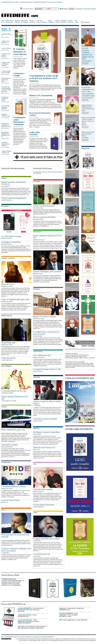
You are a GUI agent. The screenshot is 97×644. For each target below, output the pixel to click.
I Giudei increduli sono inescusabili (6, 72)
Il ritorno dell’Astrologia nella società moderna (71, 289)
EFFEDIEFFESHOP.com (9, 579)
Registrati (93, 9)
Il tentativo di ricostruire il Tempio (5, 99)
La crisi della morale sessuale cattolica (71, 119)
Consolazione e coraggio (19, 74)
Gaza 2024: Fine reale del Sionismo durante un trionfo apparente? (6, 89)
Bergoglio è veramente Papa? (6, 115)
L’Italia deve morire (8, 358)
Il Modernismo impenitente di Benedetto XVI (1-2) (6, 135)
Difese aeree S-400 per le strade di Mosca (88, 134)
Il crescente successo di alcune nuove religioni (71, 64)
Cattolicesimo (9, 22)
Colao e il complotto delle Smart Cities (15, 300)
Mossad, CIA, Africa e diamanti (45, 317)
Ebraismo (17, 22)
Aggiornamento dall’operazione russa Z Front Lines (88, 107)
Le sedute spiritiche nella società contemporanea (71, 261)
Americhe (17, 21)
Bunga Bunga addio (8, 343)
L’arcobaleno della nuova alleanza (14, 487)
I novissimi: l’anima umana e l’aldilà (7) (6, 144)
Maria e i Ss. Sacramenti (41, 95)
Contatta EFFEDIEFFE (66, 613)
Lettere (76, 22)
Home (3, 21)
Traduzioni (71, 22)
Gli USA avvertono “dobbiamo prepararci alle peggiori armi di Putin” (87, 54)
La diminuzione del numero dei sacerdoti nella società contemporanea (71, 35)
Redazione (30, 2)
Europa (32, 21)
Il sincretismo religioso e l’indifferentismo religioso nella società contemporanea (72, 233)
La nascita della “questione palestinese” (5, 107)
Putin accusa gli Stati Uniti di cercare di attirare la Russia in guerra (88, 120)
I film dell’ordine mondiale (43, 489)
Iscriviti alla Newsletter (25, 620)
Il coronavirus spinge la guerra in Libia (47, 369)
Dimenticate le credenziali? (83, 9)
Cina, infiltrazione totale (42, 355)
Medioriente (24, 21)
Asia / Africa (39, 21)
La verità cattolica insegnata (11, 236)
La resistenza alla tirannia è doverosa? (6, 55)
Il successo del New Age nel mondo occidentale (71, 92)
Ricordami (65, 9)
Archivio (16, 2)
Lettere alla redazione (25, 615)
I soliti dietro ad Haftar (10, 445)
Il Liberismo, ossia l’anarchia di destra (6, 80)
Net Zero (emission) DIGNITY (44, 217)
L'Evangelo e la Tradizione (11, 242)
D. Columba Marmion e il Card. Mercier (20, 52)
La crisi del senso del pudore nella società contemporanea (71, 204)
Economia (32, 22)
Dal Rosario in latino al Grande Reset (47, 432)
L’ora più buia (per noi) (42, 554)
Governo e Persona (6, 48)
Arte (76, 21)
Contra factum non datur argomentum (75, 362)
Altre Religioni (25, 22)
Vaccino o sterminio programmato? (14, 198)
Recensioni (64, 21)
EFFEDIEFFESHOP (7, 2)
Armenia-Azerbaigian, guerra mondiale (47, 272)
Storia (3, 22)
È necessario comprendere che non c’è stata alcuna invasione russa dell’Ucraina (88, 92)
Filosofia (57, 21)
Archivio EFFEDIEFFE (25, 608)
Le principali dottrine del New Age (14, 391)
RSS (61, 620)
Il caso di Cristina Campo (11, 500)
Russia (50, 21)
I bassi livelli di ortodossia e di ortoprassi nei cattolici (72, 147)
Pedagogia (51, 22)
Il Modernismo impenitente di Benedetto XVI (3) (6, 125)
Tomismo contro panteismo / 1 (6, 42)
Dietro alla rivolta (8, 284)
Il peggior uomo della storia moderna (47, 539)
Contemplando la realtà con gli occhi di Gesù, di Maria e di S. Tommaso (44, 78)
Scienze (70, 21)
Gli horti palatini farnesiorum (44, 505)
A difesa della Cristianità (35, 133)
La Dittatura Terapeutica (72, 354)
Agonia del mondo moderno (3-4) (7, 152)
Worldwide (64, 22)
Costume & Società (41, 22)
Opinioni (57, 22)
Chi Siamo (23, 2)
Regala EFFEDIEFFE (40, 2)
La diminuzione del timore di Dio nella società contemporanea (71, 176)
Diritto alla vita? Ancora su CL (44, 448)
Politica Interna (9, 21)
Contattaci (59, 2)
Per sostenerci (51, 2)
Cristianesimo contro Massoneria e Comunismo (19, 121)
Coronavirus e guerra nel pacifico (45, 419)
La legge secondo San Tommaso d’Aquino (6, 64)
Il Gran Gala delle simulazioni (44, 206)
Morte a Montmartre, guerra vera (13, 430)
